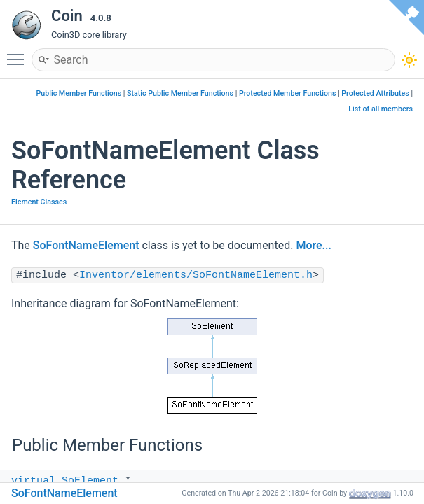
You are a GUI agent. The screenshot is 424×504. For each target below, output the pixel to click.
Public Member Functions (79, 93)
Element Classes (39, 202)
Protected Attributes (375, 93)
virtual (33, 481)
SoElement (90, 481)
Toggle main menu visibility (19, 53)
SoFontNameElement (86, 245)
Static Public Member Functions (180, 93)
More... (313, 245)
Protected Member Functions (288, 93)
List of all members (381, 109)
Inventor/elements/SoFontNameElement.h (196, 275)
